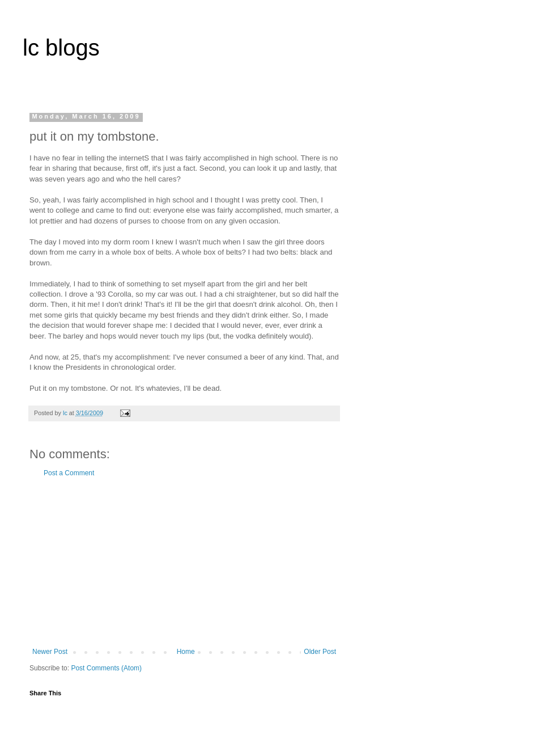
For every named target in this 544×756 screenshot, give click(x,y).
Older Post (320, 652)
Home (186, 652)
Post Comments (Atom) (106, 668)
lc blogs (61, 48)
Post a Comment (69, 473)
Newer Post (50, 652)
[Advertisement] (184, 563)
